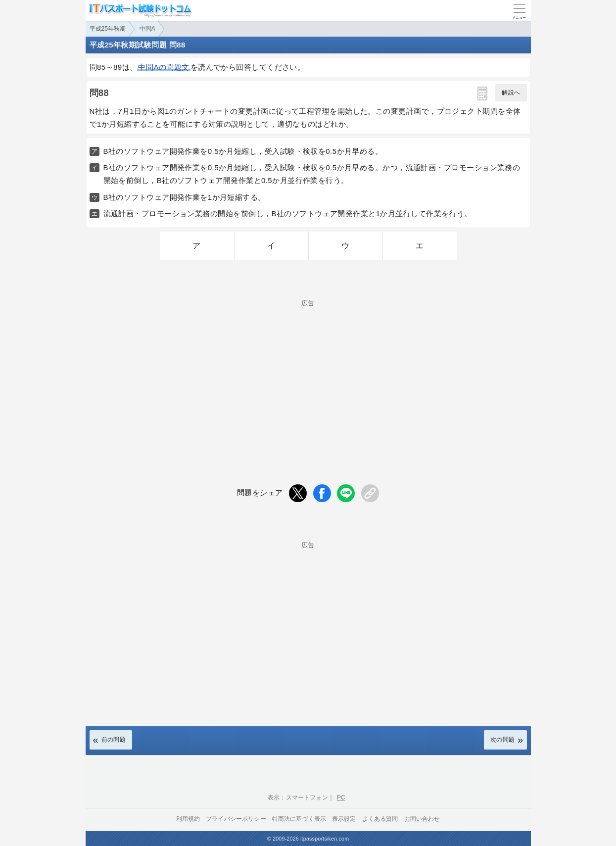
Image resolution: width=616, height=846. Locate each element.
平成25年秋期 (108, 29)
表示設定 (344, 819)
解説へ (511, 93)
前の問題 (114, 740)
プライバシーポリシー (236, 819)
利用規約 (188, 819)
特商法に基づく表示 (299, 819)
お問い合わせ (422, 819)
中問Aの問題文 (164, 67)
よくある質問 (380, 819)
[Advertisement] (308, 376)
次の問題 (503, 740)
